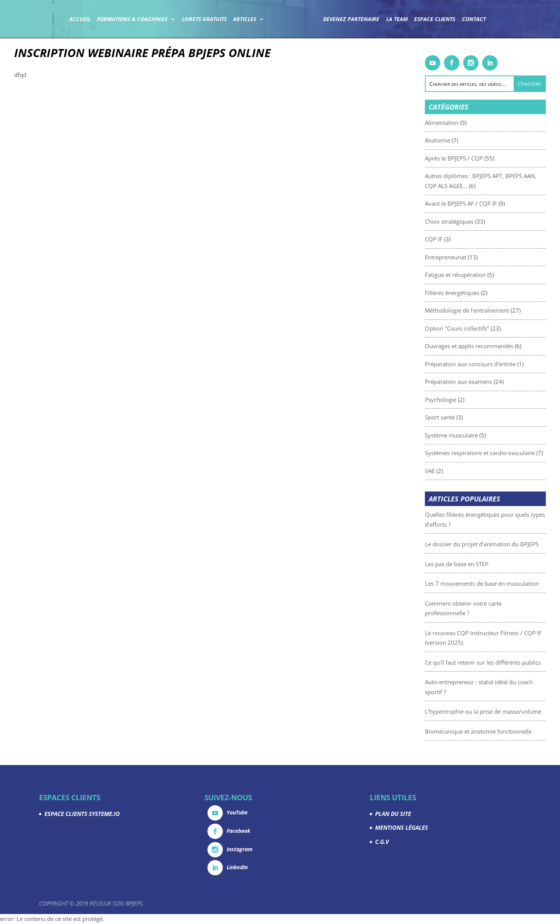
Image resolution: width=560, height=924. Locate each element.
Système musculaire (473, 435)
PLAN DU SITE (393, 814)
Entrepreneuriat (467, 257)
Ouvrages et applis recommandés (491, 346)
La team (397, 20)
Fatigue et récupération (477, 275)
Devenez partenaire (351, 20)
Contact (473, 20)
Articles (245, 20)
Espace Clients (435, 20)
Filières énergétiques (474, 293)
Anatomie (459, 140)
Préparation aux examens (480, 382)
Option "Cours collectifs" (479, 328)
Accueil (80, 20)
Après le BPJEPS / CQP (476, 158)
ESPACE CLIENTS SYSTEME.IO (82, 814)
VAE (452, 471)
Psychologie (462, 400)
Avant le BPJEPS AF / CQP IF (483, 203)
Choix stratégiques (471, 221)
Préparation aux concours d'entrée (492, 364)
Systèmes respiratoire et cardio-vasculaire (502, 453)
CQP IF (456, 239)
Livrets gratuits (204, 20)
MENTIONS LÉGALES (402, 827)
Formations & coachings (133, 20)
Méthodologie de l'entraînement (489, 310)
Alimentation (464, 123)
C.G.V (382, 842)
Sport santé (462, 417)
